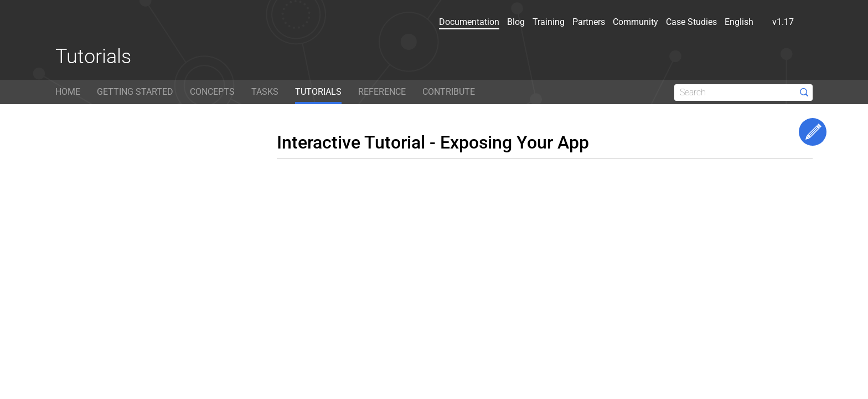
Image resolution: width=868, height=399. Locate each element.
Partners (589, 22)
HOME (68, 92)
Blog (516, 22)
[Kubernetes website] (105, 24)
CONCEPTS (212, 92)
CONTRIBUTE (449, 92)
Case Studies (691, 22)
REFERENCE (382, 92)
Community (635, 22)
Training (549, 22)
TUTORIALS (318, 92)
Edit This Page (813, 132)
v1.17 (789, 22)
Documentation (469, 22)
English (745, 22)
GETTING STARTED (135, 92)
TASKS (265, 92)
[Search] (743, 93)
